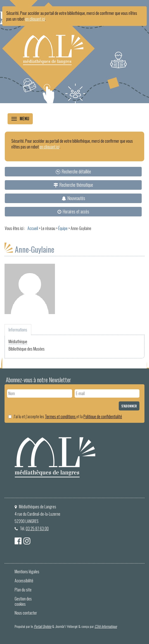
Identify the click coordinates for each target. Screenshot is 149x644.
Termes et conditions (61, 416)
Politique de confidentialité (103, 416)
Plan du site (23, 590)
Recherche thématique (76, 185)
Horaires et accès (76, 211)
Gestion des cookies (23, 601)
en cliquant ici (35, 19)
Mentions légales (27, 572)
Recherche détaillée (76, 171)
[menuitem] (73, 172)
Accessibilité (24, 581)
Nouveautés (76, 198)
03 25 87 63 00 (37, 528)
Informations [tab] (18, 330)
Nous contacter (26, 613)
